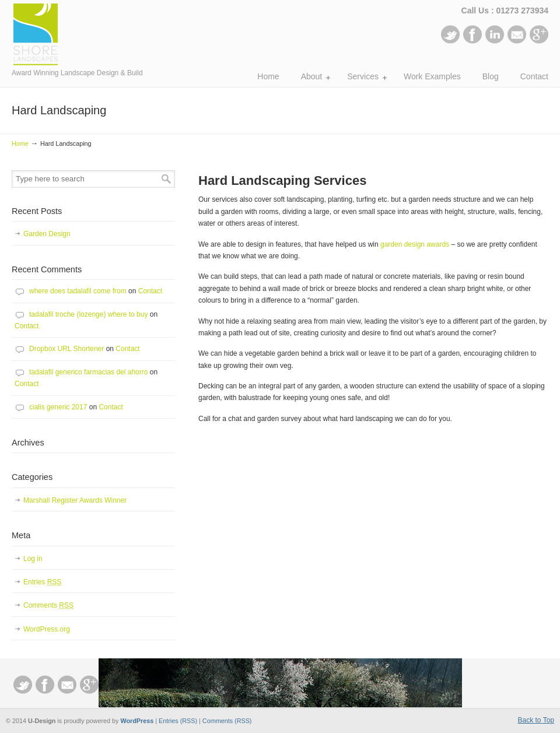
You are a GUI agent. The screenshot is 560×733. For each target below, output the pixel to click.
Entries (42, 582)
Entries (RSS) (178, 721)
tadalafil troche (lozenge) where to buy (88, 314)
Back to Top (536, 720)
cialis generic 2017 (58, 407)
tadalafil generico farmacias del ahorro (88, 372)
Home (20, 143)
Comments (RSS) (227, 721)
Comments (48, 605)
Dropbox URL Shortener (66, 349)
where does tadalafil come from (78, 291)
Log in (33, 559)
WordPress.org (47, 629)
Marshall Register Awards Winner (75, 500)
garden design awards (415, 244)
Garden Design (47, 234)
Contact (150, 291)
